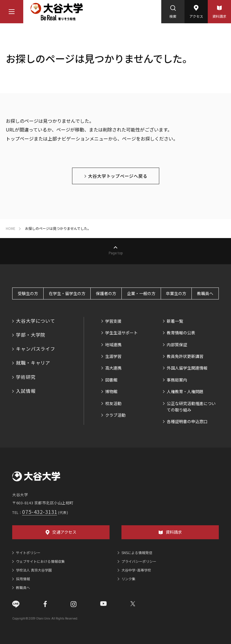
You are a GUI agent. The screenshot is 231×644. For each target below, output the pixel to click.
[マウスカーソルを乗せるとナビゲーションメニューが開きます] (12, 12)
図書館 (111, 380)
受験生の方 (28, 293)
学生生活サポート (121, 333)
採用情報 (23, 579)
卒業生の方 (176, 293)
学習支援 (113, 321)
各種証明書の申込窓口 (187, 421)
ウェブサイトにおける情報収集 (40, 561)
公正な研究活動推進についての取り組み (191, 407)
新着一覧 (175, 321)
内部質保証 (177, 345)
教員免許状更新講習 (185, 356)
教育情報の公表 (181, 333)
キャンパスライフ (35, 349)
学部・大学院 (31, 335)
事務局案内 (177, 380)
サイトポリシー (28, 552)
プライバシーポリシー (139, 561)
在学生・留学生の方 (67, 293)
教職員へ (205, 293)
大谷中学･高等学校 (136, 570)
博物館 (111, 391)
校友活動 (113, 403)
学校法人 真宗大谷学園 (34, 570)
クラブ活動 (115, 415)
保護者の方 (106, 293)
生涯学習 (113, 356)
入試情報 (26, 391)
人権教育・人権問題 (185, 391)
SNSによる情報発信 (137, 552)
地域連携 (113, 345)
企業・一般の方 (141, 293)
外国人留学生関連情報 (187, 368)
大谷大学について (35, 321)
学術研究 (26, 377)
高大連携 (113, 368)
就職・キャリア (33, 363)
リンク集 (128, 579)
